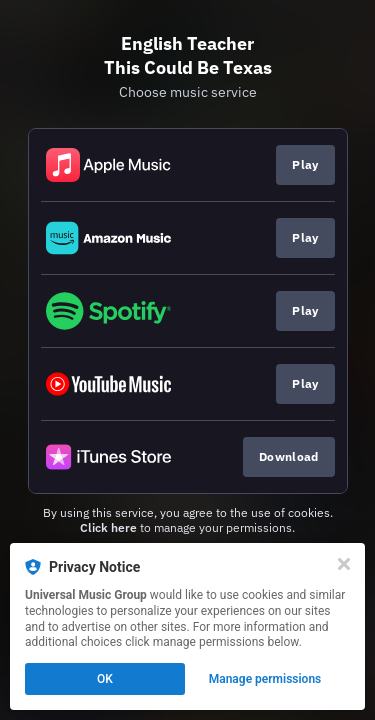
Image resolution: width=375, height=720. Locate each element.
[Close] (344, 564)
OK (105, 679)
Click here (108, 527)
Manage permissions (265, 679)
